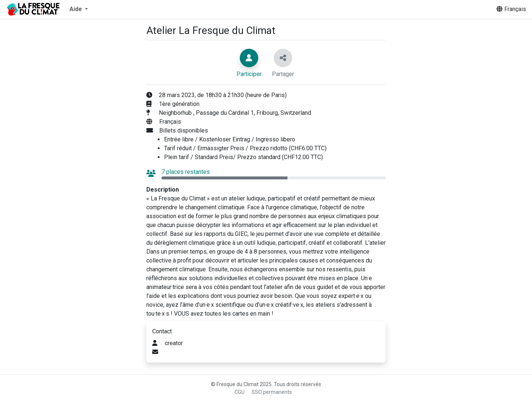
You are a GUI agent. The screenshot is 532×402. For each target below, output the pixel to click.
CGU (240, 392)
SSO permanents (272, 392)
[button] (79, 9)
